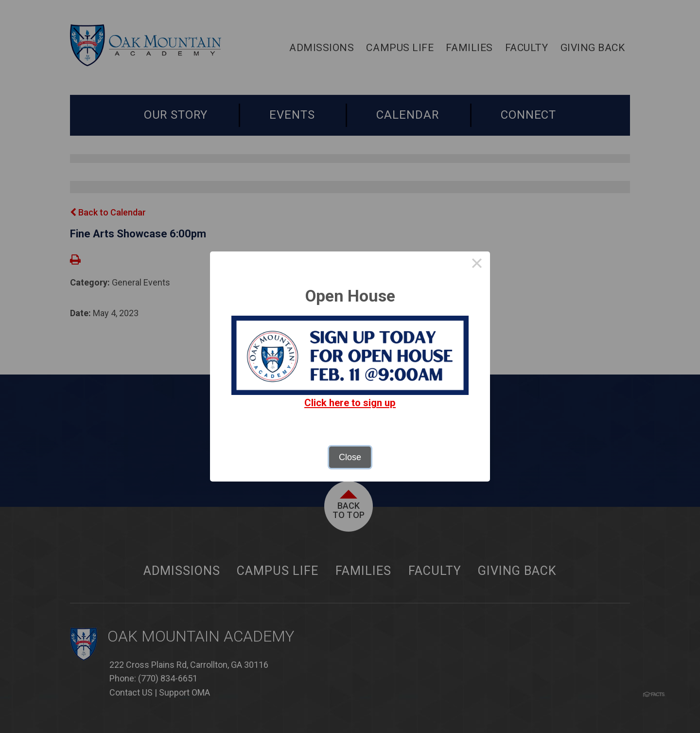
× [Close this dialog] (477, 265)
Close (350, 457)
